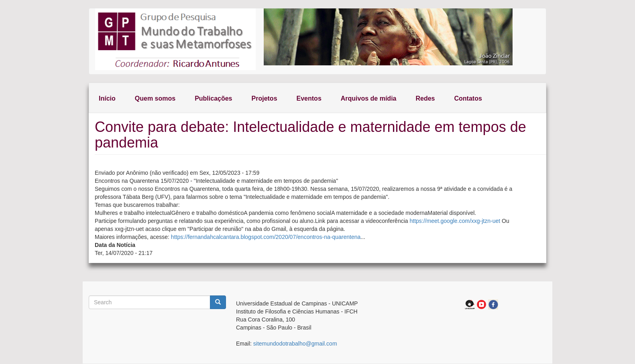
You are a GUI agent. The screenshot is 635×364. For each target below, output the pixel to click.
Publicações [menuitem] (213, 98)
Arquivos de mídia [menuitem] (369, 98)
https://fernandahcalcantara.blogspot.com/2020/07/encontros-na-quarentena (266, 237)
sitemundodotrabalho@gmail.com (295, 344)
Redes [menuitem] (425, 98)
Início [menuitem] (107, 98)
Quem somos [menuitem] (155, 98)
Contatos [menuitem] (468, 98)
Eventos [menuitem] (309, 98)
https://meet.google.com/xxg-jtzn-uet (455, 221)
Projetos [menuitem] (265, 98)
